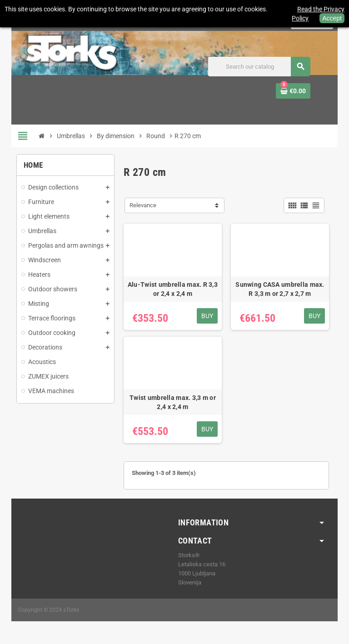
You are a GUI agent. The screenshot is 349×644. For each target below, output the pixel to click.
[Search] (259, 67)
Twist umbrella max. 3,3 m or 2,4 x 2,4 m (173, 402)
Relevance (143, 205)
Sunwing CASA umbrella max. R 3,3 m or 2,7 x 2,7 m (280, 289)
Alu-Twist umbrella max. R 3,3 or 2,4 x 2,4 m (173, 289)
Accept (332, 18)
